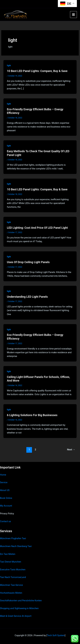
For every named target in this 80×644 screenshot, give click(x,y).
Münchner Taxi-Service (11, 585)
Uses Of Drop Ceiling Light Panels (28, 262)
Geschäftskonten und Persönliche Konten (21, 601)
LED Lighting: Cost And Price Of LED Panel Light (37, 228)
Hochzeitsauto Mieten (11, 593)
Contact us (5, 521)
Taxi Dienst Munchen (11, 562)
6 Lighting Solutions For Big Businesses (32, 415)
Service (4, 482)
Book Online (6, 498)
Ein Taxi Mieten (8, 554)
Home (3, 475)
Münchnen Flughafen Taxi (13, 538)
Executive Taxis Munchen (13, 570)
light (9, 65)
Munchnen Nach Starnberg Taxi (16, 546)
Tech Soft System (56, 635)
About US (5, 490)
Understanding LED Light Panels (27, 297)
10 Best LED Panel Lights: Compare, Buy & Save (37, 71)
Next (71, 450)
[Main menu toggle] (73, 15)
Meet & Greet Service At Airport (16, 616)
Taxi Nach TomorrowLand (13, 577)
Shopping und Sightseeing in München (19, 608)
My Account (6, 506)
